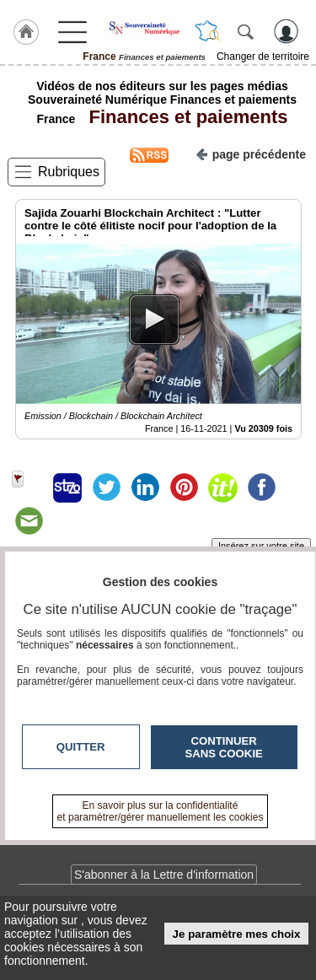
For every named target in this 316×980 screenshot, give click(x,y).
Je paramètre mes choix (237, 934)
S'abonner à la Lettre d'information (164, 875)
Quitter (81, 747)
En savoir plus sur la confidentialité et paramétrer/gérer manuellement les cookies (161, 811)
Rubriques (69, 172)
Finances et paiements (183, 117)
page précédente (251, 153)
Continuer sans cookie (224, 747)
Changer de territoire (263, 57)
